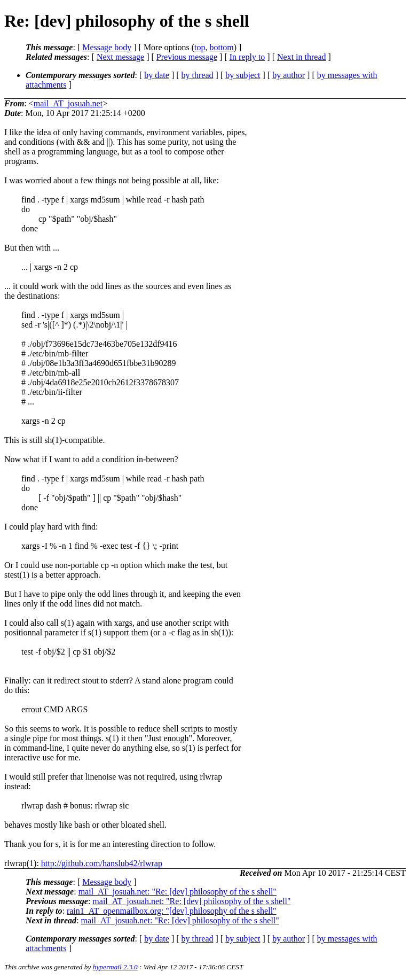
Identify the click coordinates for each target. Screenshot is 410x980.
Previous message (187, 57)
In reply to (247, 57)
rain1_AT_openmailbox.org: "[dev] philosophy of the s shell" (172, 911)
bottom (221, 47)
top (200, 47)
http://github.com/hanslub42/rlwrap (102, 863)
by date (157, 75)
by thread (198, 75)
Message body (107, 47)
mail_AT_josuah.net (68, 103)
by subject (243, 75)
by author (289, 75)
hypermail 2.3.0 (115, 967)
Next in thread (302, 57)
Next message (120, 57)
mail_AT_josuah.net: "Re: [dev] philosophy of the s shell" (178, 892)
